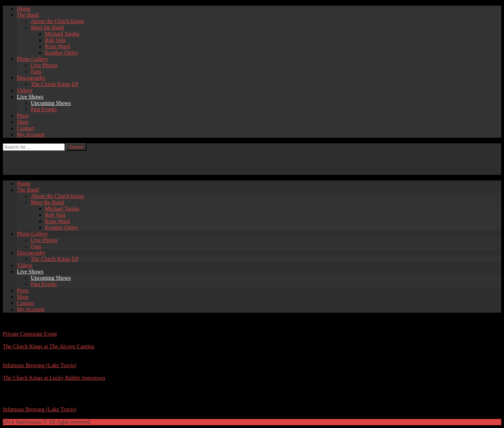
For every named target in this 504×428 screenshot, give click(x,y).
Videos (24, 90)
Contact (26, 128)
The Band (28, 15)
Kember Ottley (62, 53)
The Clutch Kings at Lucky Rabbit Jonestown (54, 378)
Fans (36, 72)
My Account (31, 134)
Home (24, 9)
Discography (31, 78)
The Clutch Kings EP (55, 84)
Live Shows (30, 97)
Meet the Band (47, 27)
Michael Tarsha (62, 34)
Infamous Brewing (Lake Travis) (40, 365)
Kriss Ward (57, 46)
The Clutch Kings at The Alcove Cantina (48, 346)
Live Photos (44, 65)
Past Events (44, 109)
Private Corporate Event (30, 334)
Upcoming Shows (51, 103)
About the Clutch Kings (57, 21)
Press (23, 116)
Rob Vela (55, 40)
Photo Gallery (32, 59)
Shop (23, 122)
